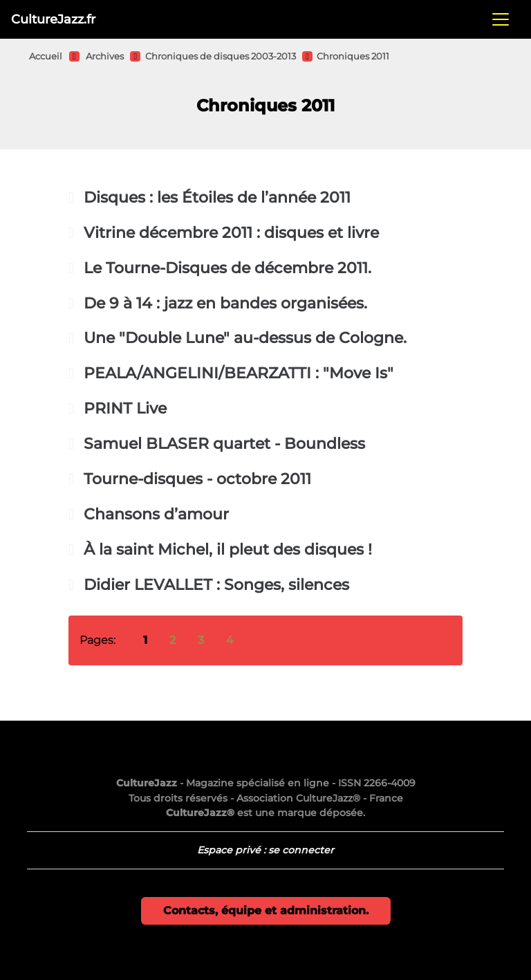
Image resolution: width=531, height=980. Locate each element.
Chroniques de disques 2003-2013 (221, 56)
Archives (105, 56)
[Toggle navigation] (501, 19)
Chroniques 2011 (353, 56)
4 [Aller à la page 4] (230, 640)
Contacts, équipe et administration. (266, 910)
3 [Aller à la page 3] (201, 640)
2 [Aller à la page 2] (173, 640)
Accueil (46, 56)
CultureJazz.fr (53, 19)
